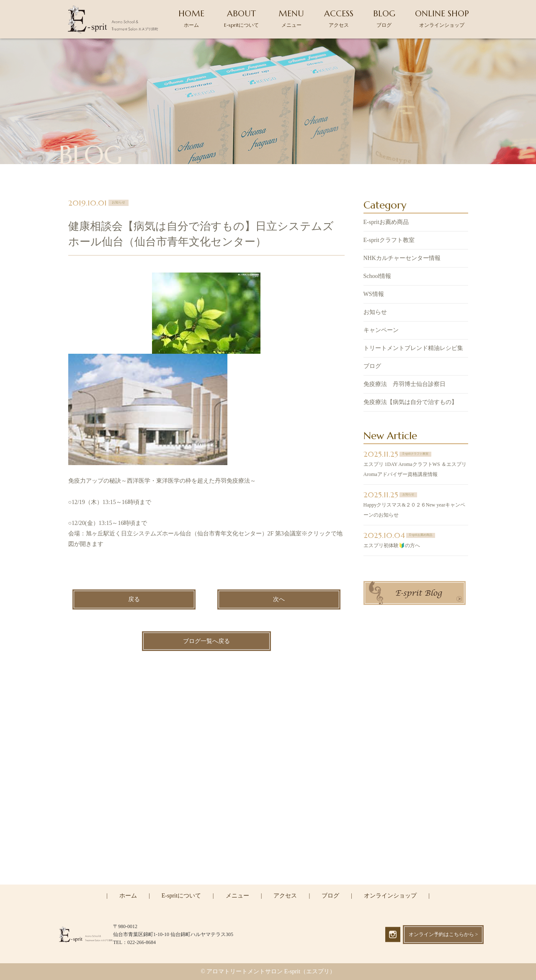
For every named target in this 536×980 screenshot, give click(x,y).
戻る (134, 601)
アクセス (285, 896)
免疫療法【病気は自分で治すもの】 (410, 403)
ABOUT (241, 18)
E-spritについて (181, 896)
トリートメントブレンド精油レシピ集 (413, 349)
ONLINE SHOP (442, 18)
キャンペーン (381, 331)
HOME (191, 18)
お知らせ (375, 313)
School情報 (378, 277)
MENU (291, 18)
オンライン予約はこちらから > (443, 934)
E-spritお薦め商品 (386, 223)
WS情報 (374, 295)
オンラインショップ (390, 896)
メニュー (237, 896)
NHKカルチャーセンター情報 (402, 259)
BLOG (384, 18)
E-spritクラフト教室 (389, 241)
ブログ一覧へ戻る (206, 642)
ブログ (372, 367)
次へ (279, 601)
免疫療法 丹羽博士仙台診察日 (405, 385)
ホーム (128, 896)
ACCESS (339, 18)
